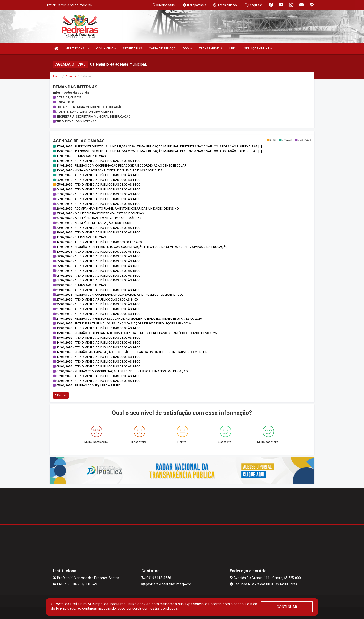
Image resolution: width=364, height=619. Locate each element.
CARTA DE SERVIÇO (162, 48)
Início (57, 76)
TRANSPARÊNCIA (211, 48)
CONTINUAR (287, 607)
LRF (233, 48)
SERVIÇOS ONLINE (258, 48)
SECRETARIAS (133, 48)
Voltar (61, 395)
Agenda (71, 76)
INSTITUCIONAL (77, 48)
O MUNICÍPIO (106, 48)
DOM (187, 48)
